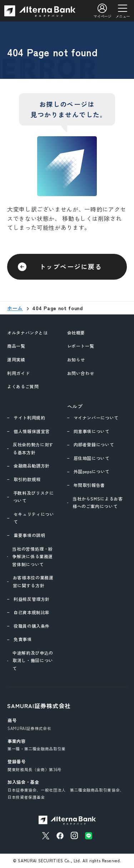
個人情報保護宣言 (32, 431)
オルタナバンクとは (28, 333)
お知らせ (76, 359)
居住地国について (92, 458)
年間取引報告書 (89, 485)
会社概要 (76, 333)
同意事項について (92, 431)
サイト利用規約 (29, 418)
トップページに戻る (71, 266)
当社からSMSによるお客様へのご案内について (98, 502)
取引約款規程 (27, 479)
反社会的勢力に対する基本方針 (33, 448)
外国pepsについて (92, 471)
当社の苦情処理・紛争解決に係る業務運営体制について (33, 556)
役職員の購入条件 (32, 626)
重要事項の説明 (29, 535)
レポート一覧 (81, 346)
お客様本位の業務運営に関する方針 (33, 581)
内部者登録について (94, 444)
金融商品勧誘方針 (32, 466)
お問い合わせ (81, 373)
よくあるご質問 (23, 386)
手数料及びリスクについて (34, 497)
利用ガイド (18, 373)
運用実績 (16, 359)
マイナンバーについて (96, 418)
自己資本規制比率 (32, 612)
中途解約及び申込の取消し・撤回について (33, 660)
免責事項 (23, 639)
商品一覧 (16, 346)
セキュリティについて (34, 518)
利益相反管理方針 (32, 599)
